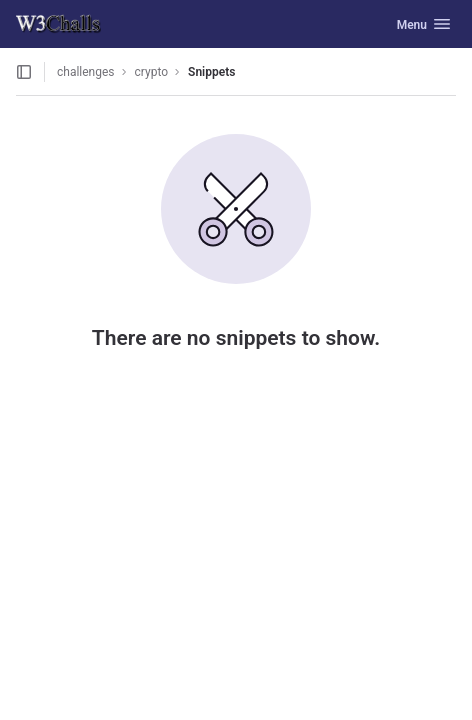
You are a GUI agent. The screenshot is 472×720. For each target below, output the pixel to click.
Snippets (211, 72)
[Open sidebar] (24, 72)
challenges (86, 72)
